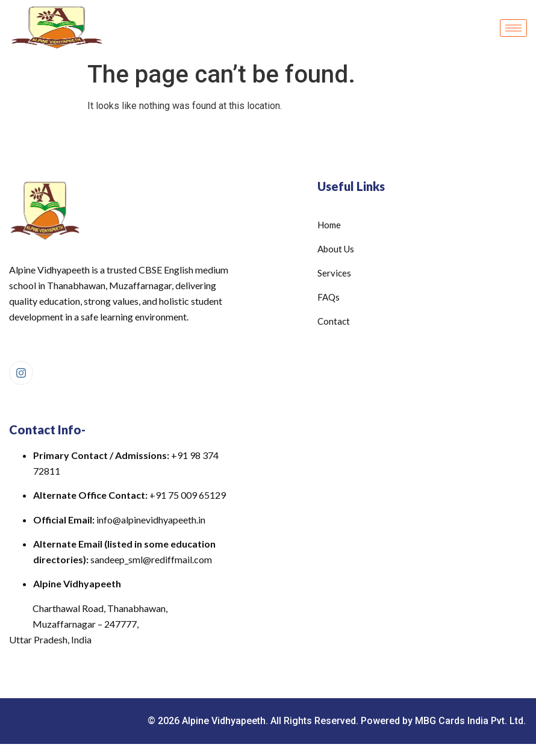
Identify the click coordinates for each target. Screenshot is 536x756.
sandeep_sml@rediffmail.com (151, 559)
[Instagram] (21, 373)
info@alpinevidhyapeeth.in (151, 520)
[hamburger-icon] (513, 28)
